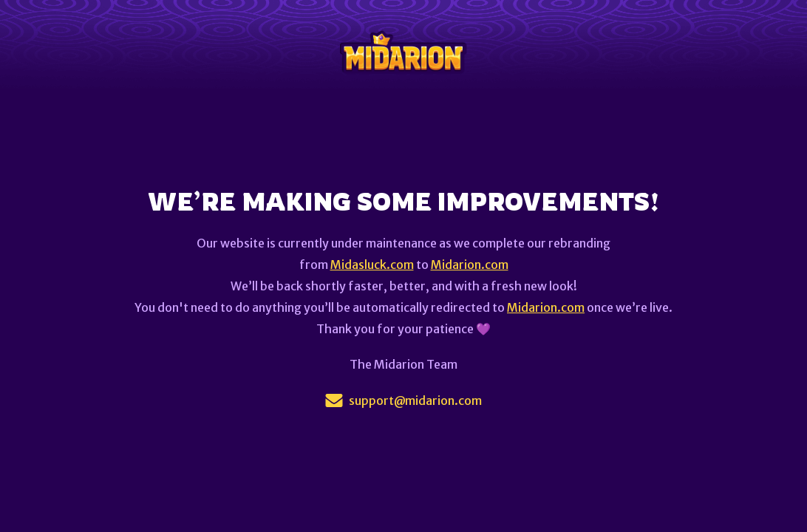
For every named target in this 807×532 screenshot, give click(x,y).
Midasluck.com (372, 265)
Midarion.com (470, 265)
